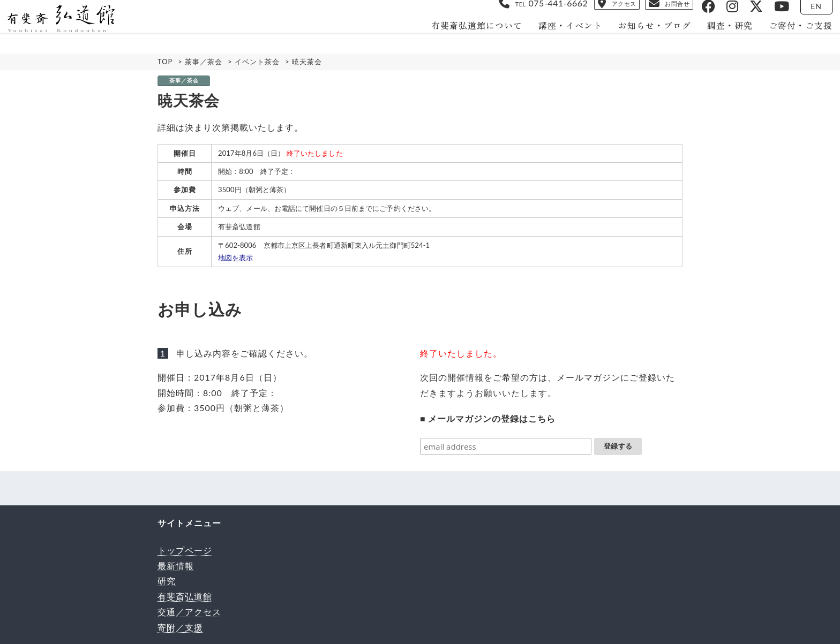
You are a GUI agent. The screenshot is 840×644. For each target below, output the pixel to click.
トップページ (185, 550)
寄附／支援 (180, 627)
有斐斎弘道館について (468, 38)
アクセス (566, 14)
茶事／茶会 (184, 81)
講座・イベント (562, 38)
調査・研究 (721, 38)
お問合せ (646, 14)
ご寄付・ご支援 (792, 38)
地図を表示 (236, 257)
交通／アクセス (189, 612)
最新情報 (176, 566)
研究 (167, 581)
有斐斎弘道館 (185, 596)
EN (808, 15)
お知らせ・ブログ (646, 38)
